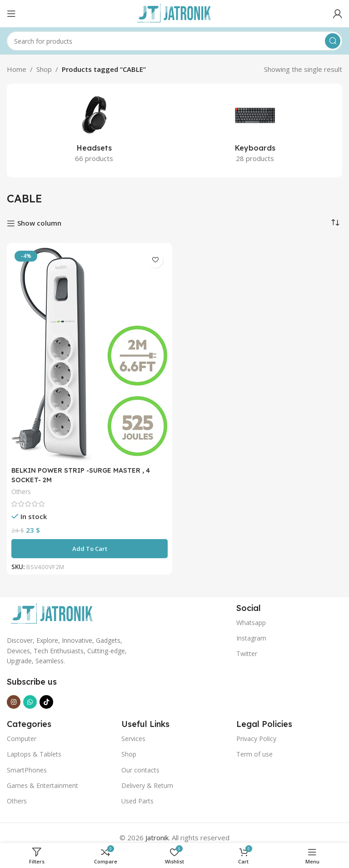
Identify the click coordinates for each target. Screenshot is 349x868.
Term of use (254, 754)
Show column (39, 223)
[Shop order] (335, 222)
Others (21, 492)
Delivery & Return (147, 785)
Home (17, 69)
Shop (44, 69)
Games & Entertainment (42, 785)
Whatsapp (251, 623)
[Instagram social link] (14, 702)
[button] (90, 549)
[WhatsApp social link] (30, 702)
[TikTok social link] (46, 702)
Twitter (247, 654)
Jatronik (157, 838)
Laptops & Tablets (34, 754)
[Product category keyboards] (255, 131)
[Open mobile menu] (11, 14)
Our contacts (140, 770)
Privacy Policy (256, 739)
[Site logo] (174, 13)
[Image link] (52, 613)
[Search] (174, 41)
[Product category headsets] (94, 131)
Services (133, 739)
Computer (22, 739)
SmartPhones (27, 770)
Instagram (251, 638)
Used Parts (137, 801)
